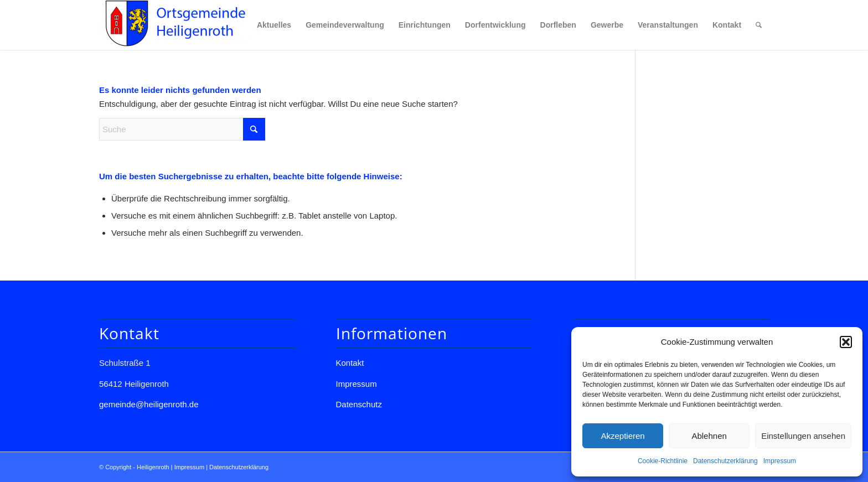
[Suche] (759, 25)
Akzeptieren (622, 436)
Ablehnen (709, 436)
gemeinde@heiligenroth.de (149, 404)
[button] (846, 342)
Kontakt (350, 363)
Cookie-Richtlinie (663, 461)
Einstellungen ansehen (803, 436)
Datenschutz (359, 404)
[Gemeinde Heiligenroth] (182, 25)
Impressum (780, 461)
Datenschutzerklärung (725, 461)
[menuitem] (274, 25)
